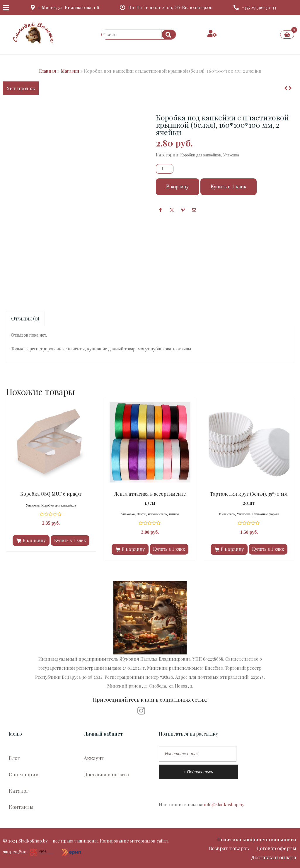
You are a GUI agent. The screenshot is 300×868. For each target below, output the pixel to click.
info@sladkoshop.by (224, 804)
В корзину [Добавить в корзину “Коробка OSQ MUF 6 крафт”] (34, 540)
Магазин (70, 71)
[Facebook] (161, 210)
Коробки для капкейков (201, 155)
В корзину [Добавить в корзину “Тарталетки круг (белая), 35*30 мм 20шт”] (232, 549)
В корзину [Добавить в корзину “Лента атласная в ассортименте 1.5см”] (133, 549)
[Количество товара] (165, 169)
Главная (47, 71)
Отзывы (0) (25, 318)
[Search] (169, 35)
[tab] (25, 319)
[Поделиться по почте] (194, 210)
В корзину (178, 187)
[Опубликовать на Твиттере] (172, 210)
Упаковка (231, 155)
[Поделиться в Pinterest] (183, 210)
